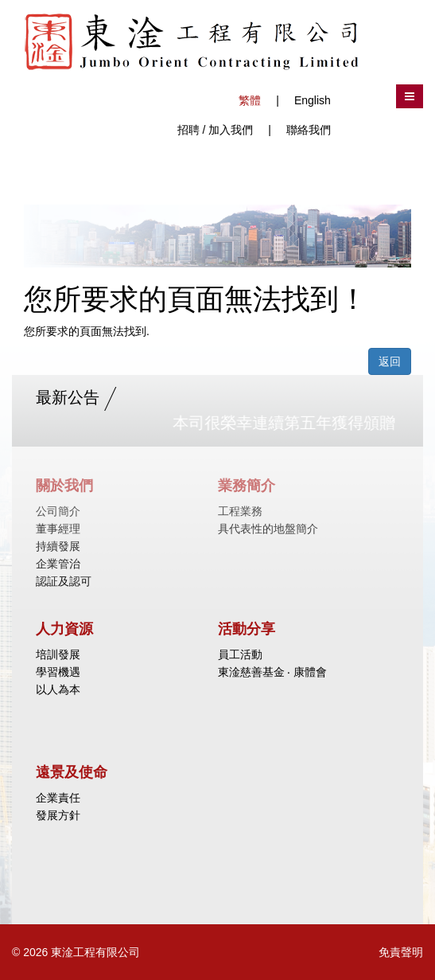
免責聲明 (401, 952)
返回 (390, 361)
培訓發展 (58, 654)
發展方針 (58, 815)
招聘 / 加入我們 (216, 130)
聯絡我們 (309, 130)
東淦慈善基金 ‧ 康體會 (273, 672)
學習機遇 (58, 672)
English (313, 100)
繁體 (250, 100)
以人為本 (58, 689)
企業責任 (58, 798)
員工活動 (240, 654)
